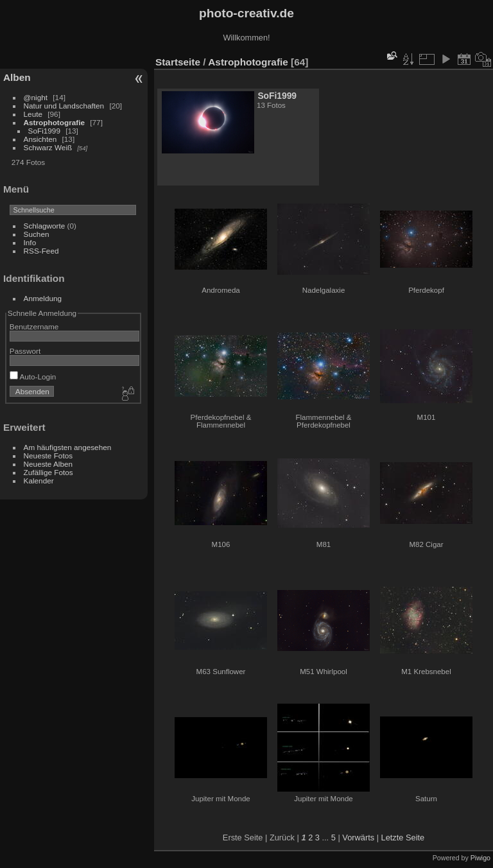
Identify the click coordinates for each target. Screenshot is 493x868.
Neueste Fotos (48, 456)
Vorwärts (358, 838)
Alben (17, 77)
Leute (33, 114)
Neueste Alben (48, 464)
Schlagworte (45, 226)
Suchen (37, 234)
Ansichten (40, 139)
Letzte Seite (403, 838)
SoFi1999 (44, 131)
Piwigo (480, 858)
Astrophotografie (54, 122)
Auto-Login (33, 377)
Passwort (25, 351)
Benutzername (34, 326)
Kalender (39, 481)
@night (36, 97)
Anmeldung (43, 298)
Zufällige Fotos (48, 472)
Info (30, 242)
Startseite (178, 62)
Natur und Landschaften (64, 106)
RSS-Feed (41, 251)
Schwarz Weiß (48, 147)
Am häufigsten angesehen (68, 447)
